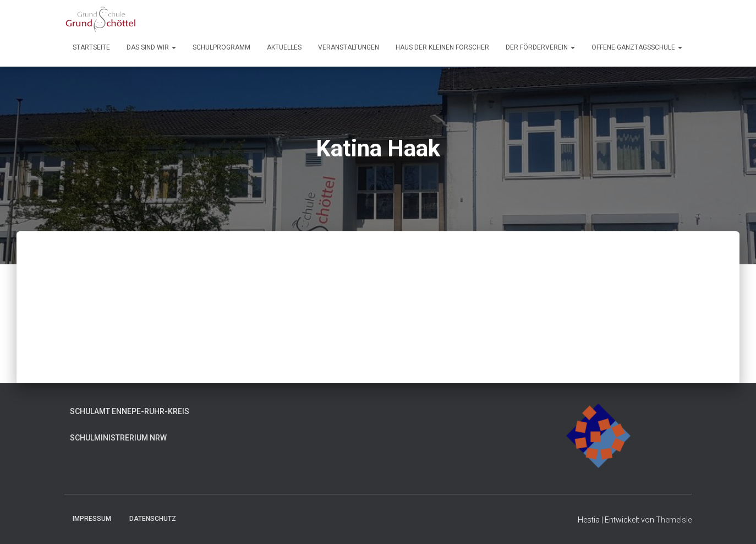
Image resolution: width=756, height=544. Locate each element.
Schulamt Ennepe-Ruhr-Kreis (130, 411)
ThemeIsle (674, 520)
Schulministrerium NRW (118, 438)
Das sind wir (151, 47)
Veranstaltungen (349, 47)
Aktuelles (284, 47)
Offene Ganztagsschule (637, 47)
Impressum (92, 519)
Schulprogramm (221, 47)
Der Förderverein (540, 47)
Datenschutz (153, 519)
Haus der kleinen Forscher (442, 47)
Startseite (91, 47)
